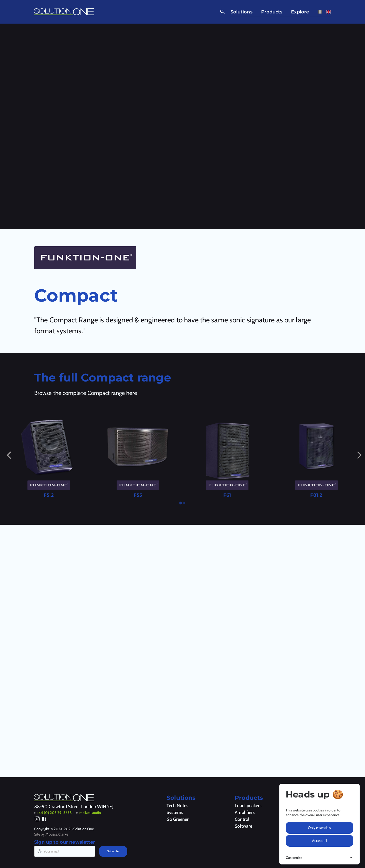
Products (272, 12)
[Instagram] (37, 820)
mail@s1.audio (90, 813)
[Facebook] (44, 820)
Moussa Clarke (57, 834)
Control (242, 819)
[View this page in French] (320, 12)
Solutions (241, 12)
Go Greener (178, 819)
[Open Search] (221, 12)
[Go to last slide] (9, 455)
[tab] (181, 503)
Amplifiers (245, 812)
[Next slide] (359, 455)
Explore (300, 12)
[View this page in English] (328, 12)
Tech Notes (177, 806)
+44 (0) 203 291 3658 (54, 813)
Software (243, 826)
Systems (175, 812)
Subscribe (113, 851)
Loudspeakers (248, 806)
